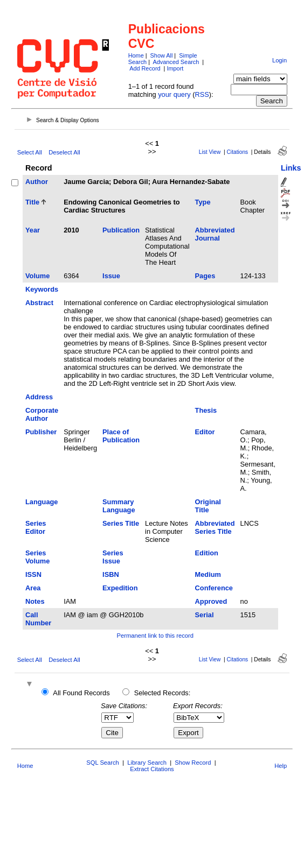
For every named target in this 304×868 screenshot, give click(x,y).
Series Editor (36, 527)
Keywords (42, 289)
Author (37, 182)
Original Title (208, 506)
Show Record (193, 763)
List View (210, 152)
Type (203, 202)
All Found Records (81, 693)
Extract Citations (152, 769)
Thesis (206, 410)
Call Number (38, 619)
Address (39, 397)
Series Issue (113, 557)
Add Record (145, 68)
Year (33, 230)
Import (175, 68)
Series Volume (37, 557)
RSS (202, 94)
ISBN (111, 574)
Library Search (147, 763)
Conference (214, 588)
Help (281, 766)
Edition (207, 553)
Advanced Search (176, 62)
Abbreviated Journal (215, 234)
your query (174, 94)
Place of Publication (121, 436)
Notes (35, 601)
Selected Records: (163, 693)
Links (291, 168)
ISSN (33, 574)
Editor (205, 432)
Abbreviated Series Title (215, 527)
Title (32, 202)
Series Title (121, 523)
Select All (30, 152)
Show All (162, 55)
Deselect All (64, 152)
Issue (111, 276)
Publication (121, 230)
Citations (238, 152)
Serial (205, 615)
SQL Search (103, 763)
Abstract (39, 303)
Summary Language (119, 506)
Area (33, 588)
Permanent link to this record (155, 636)
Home (136, 55)
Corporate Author (42, 414)
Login (279, 60)
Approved (211, 601)
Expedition (120, 588)
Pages (205, 276)
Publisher (41, 432)
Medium (208, 574)
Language (42, 502)
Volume (37, 276)
